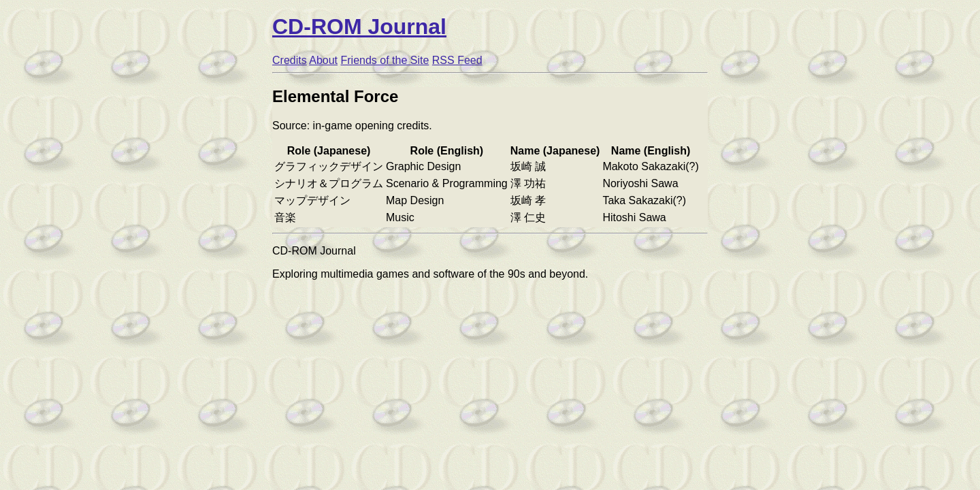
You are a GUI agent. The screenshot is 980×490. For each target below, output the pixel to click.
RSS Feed (457, 60)
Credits (290, 60)
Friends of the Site (385, 60)
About (323, 60)
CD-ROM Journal (359, 27)
